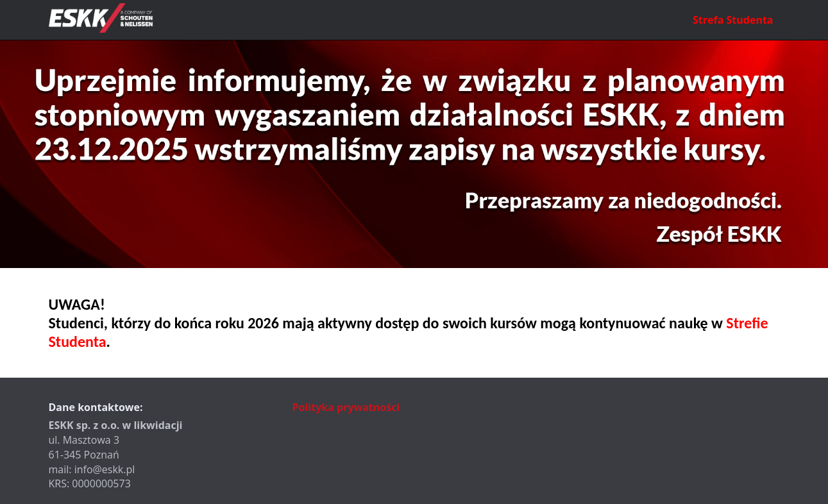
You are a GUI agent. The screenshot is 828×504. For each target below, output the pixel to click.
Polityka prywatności (346, 407)
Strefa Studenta (733, 20)
